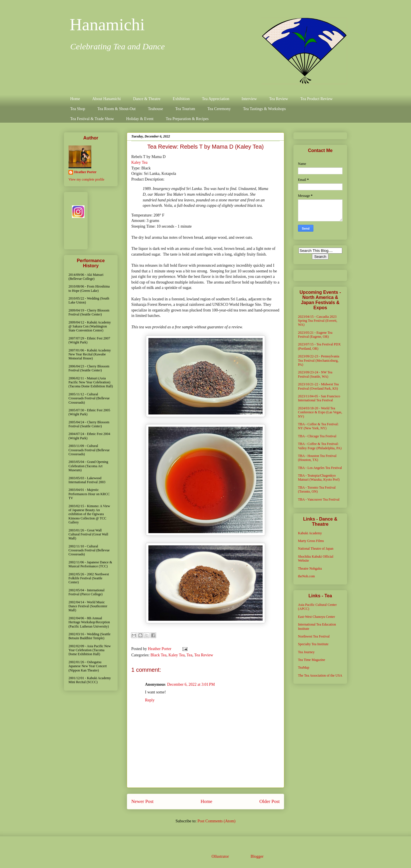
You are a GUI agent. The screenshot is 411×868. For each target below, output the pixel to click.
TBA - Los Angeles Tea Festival (320, 468)
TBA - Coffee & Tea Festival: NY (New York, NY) (318, 426)
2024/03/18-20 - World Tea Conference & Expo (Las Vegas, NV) (320, 412)
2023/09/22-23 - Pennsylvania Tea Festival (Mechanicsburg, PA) (319, 360)
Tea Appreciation (215, 99)
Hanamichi (107, 25)
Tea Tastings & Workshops (264, 109)
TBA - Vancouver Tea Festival (319, 499)
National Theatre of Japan (316, 549)
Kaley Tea (139, 162)
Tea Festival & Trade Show (92, 119)
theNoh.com (306, 576)
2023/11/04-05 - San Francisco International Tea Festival (319, 398)
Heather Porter (160, 649)
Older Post (270, 801)
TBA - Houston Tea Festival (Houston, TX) (317, 458)
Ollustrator (220, 856)
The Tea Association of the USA (320, 675)
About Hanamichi (106, 99)
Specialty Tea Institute (313, 644)
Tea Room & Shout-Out (116, 109)
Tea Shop (78, 109)
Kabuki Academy (310, 533)
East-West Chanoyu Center (317, 617)
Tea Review (279, 99)
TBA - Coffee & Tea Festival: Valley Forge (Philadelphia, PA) (320, 446)
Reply (150, 700)
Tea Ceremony (219, 109)
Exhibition (181, 99)
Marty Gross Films (311, 541)
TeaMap (304, 667)
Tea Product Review (316, 99)
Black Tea (158, 655)
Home (75, 99)
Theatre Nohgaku (310, 568)
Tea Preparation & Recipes (187, 119)
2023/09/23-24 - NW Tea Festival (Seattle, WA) (315, 374)
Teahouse (155, 109)
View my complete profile (86, 179)
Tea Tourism (185, 109)
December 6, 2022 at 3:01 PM (191, 684)
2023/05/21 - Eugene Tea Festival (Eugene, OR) (315, 335)
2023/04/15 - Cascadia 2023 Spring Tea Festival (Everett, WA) (318, 321)
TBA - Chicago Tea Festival (317, 436)
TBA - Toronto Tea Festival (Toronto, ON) (317, 489)
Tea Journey (306, 652)
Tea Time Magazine (312, 660)
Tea (190, 655)
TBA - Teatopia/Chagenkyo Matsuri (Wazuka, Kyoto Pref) (319, 477)
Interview (249, 99)
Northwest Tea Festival (314, 636)
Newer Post (142, 801)
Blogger (257, 856)
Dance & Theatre (147, 99)
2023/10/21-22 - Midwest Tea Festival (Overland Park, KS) (318, 386)
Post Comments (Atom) (216, 821)
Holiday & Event (140, 119)
